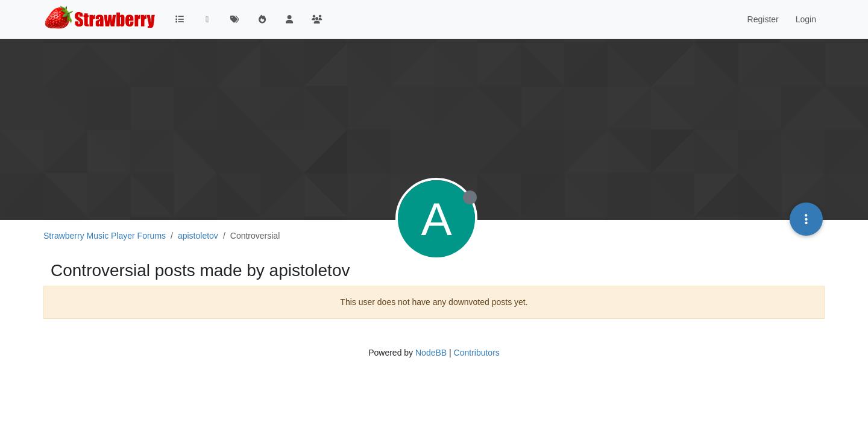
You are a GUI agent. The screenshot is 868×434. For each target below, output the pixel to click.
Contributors (477, 353)
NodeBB (431, 353)
